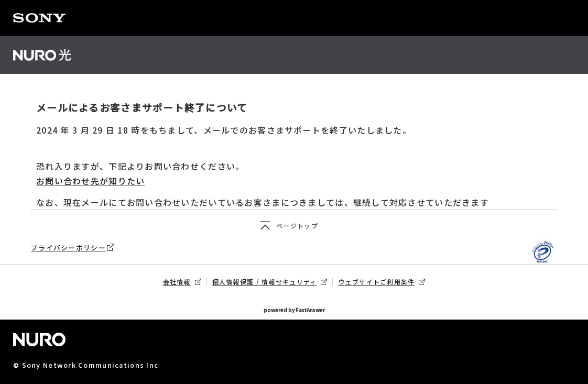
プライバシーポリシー (73, 248)
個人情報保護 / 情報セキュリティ (270, 282)
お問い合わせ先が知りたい (90, 181)
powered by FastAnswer (294, 310)
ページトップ (297, 226)
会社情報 (182, 282)
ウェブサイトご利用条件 (382, 282)
